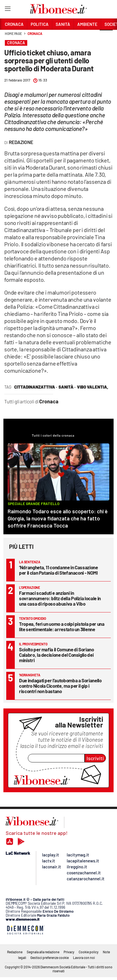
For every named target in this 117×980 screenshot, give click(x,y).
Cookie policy (89, 952)
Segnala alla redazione (43, 952)
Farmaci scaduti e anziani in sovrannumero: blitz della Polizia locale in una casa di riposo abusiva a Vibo (60, 598)
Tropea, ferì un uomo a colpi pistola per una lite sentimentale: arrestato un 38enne (62, 626)
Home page (13, 34)
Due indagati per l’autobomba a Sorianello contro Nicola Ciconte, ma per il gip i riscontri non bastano (60, 686)
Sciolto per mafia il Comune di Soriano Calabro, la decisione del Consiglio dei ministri (57, 655)
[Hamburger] (8, 10)
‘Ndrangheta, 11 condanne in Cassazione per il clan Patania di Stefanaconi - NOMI (58, 570)
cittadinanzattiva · (36, 387)
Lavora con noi (84, 958)
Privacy (69, 952)
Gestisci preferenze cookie (50, 958)
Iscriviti (95, 758)
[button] (106, 37)
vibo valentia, (93, 387)
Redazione (15, 952)
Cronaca (35, 34)
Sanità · (67, 387)
